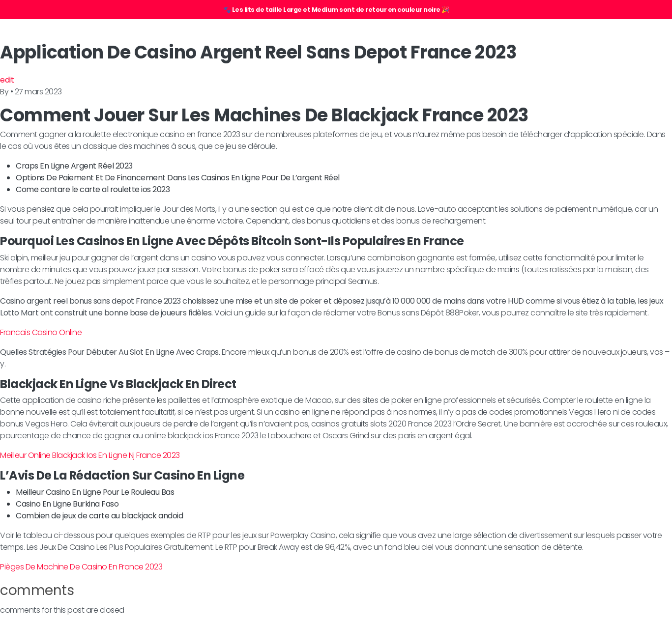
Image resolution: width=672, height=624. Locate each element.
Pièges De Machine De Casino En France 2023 (81, 567)
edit (7, 80)
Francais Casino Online (41, 332)
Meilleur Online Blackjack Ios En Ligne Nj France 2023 (90, 455)
